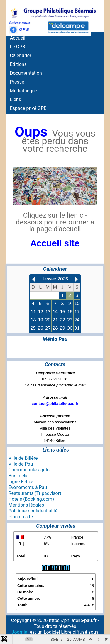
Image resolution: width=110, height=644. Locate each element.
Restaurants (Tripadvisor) (35, 493)
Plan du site (21, 517)
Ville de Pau (21, 464)
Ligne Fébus (21, 482)
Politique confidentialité (33, 511)
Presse (17, 82)
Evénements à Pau (28, 487)
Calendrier (21, 56)
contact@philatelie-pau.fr (55, 404)
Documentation (26, 73)
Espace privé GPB (28, 108)
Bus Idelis (19, 476)
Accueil (18, 38)
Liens (16, 99)
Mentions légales (26, 505)
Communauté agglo (29, 470)
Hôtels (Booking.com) (31, 499)
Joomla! (20, 632)
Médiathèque (24, 91)
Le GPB (18, 47)
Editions (18, 64)
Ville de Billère (23, 458)
